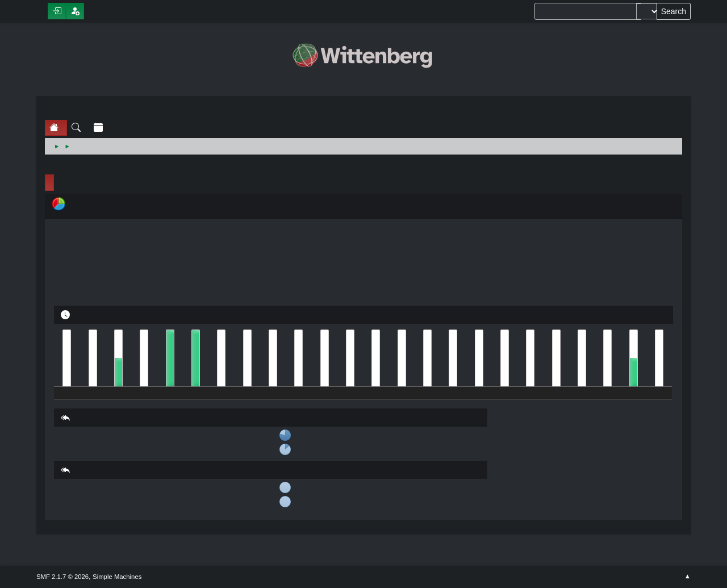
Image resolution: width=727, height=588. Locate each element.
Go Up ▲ (688, 577)
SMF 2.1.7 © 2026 (62, 577)
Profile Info (49, 183)
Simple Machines (117, 577)
